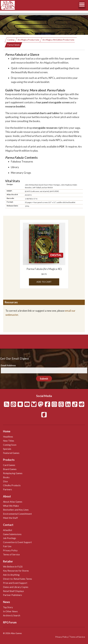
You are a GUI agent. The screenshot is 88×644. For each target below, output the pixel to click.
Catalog (11, 40)
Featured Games (11, 453)
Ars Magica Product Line (28, 40)
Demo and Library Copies (16, 587)
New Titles (9, 441)
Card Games (9, 465)
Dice (5, 481)
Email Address (8, 365)
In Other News (10, 611)
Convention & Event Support (17, 542)
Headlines (8, 437)
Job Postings (10, 538)
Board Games (10, 469)
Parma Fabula (13, 45)
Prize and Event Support (15, 583)
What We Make (11, 506)
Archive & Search (12, 615)
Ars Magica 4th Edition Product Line (58, 40)
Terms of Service (11, 554)
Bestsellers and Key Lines (16, 510)
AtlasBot (8, 530)
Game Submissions (12, 534)
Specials (7, 449)
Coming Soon (10, 445)
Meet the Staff (10, 518)
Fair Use (7, 546)
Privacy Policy (10, 550)
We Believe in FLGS (13, 567)
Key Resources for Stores (16, 571)
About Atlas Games (13, 502)
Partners (7, 489)
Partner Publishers (12, 595)
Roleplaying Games (13, 473)
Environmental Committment (17, 514)
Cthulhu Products (12, 485)
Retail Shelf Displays (13, 591)
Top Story (8, 607)
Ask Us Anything (11, 575)
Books (6, 477)
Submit (44, 379)
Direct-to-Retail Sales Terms (17, 579)
